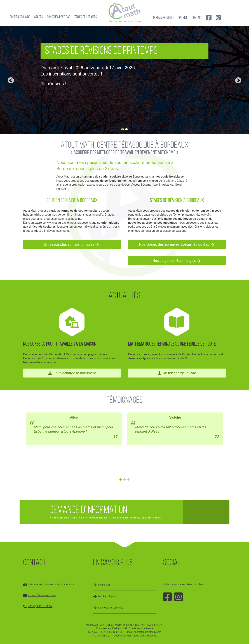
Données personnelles (111, 608)
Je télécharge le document (72, 373)
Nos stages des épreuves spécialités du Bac (177, 245)
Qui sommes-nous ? (163, 18)
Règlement (104, 585)
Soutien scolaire (20, 17)
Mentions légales (108, 596)
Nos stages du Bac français (176, 261)
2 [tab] (126, 129)
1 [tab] (123, 129)
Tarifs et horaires (86, 17)
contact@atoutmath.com (42, 595)
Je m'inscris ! (53, 84)
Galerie (183, 18)
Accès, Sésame (141, 185)
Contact (197, 18)
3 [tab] (128, 479)
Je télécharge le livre (177, 373)
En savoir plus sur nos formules (72, 245)
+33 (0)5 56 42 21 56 (40, 606)
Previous (11, 81)
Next (238, 81)
